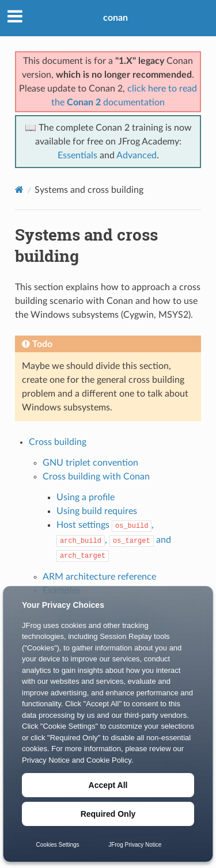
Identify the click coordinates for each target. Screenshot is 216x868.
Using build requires (97, 511)
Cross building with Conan (96, 477)
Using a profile (86, 497)
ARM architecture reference (99, 577)
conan (115, 18)
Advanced (137, 155)
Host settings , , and (114, 540)
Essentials (77, 155)
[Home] (19, 190)
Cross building (58, 442)
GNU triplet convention (90, 463)
